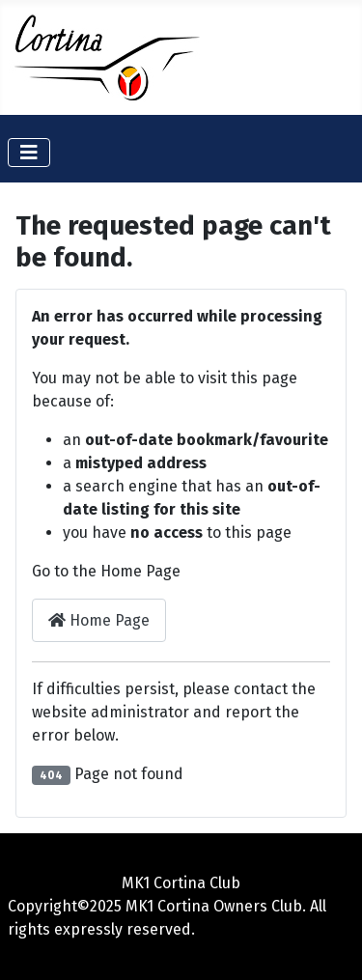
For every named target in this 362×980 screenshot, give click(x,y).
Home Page (99, 620)
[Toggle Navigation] (29, 153)
